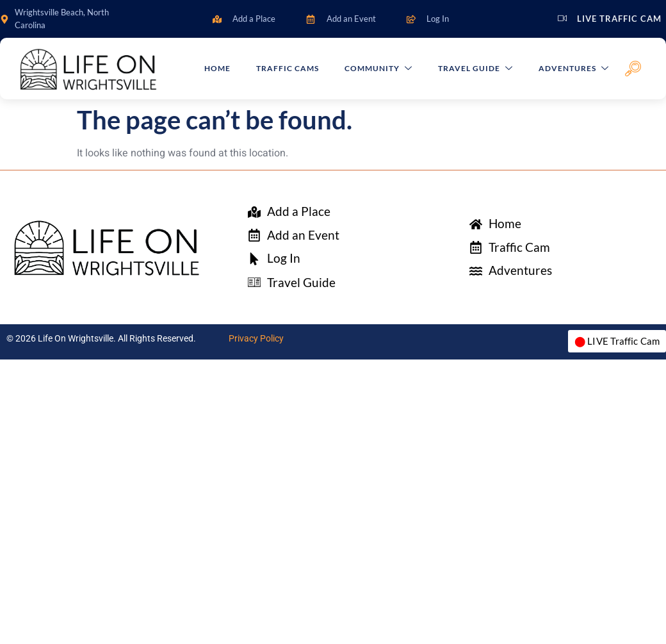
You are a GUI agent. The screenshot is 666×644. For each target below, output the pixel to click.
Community (378, 69)
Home (218, 68)
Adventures (573, 69)
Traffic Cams (288, 68)
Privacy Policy (256, 338)
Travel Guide (475, 69)
